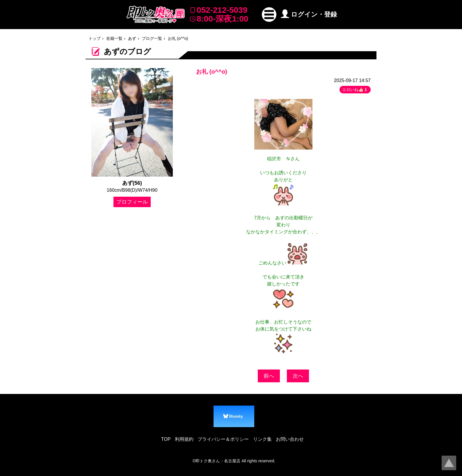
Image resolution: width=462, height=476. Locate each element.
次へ (298, 376)
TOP (166, 439)
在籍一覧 (114, 38)
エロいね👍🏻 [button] (355, 90)
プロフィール (132, 202)
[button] (269, 15)
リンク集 (262, 439)
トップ (95, 38)
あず (132, 38)
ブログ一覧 (152, 38)
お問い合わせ (290, 439)
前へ (269, 376)
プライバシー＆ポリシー (223, 439)
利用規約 (184, 439)
